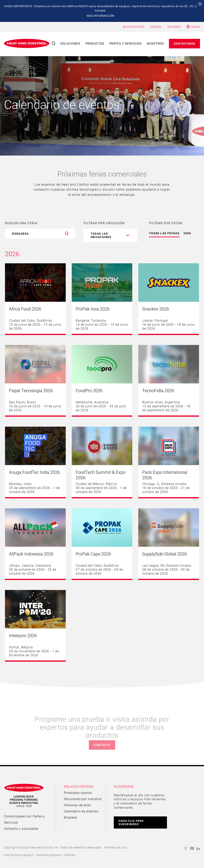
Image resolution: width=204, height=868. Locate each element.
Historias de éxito (77, 805)
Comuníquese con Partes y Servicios (25, 819)
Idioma (196, 27)
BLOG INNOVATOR (134, 27)
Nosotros (155, 43)
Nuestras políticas (49, 855)
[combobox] (110, 235)
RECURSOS (174, 27)
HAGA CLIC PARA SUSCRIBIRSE (131, 822)
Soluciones (70, 43)
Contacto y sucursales (21, 828)
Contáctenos (184, 44)
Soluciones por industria (83, 799)
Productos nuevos (78, 793)
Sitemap (70, 855)
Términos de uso (115, 847)
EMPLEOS (156, 27)
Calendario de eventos (81, 811)
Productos (95, 43)
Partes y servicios (126, 43)
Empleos (71, 817)
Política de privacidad (18, 855)
